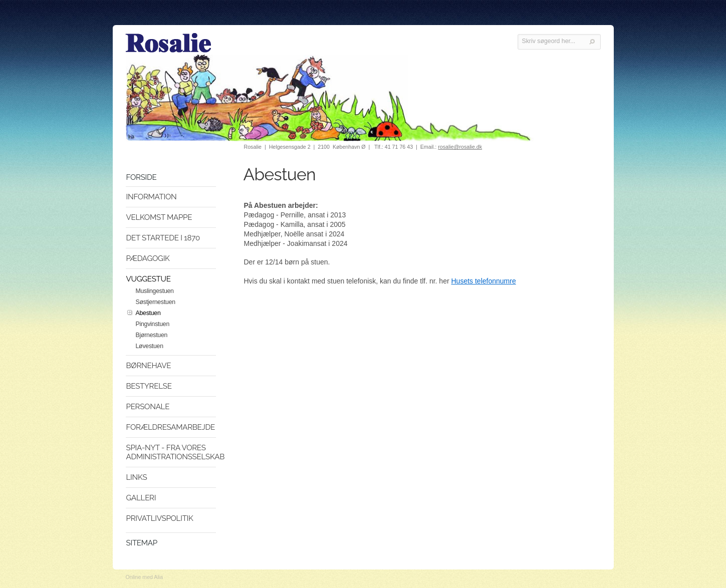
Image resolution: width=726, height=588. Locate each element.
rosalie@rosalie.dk (460, 147)
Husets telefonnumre (484, 281)
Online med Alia (145, 577)
